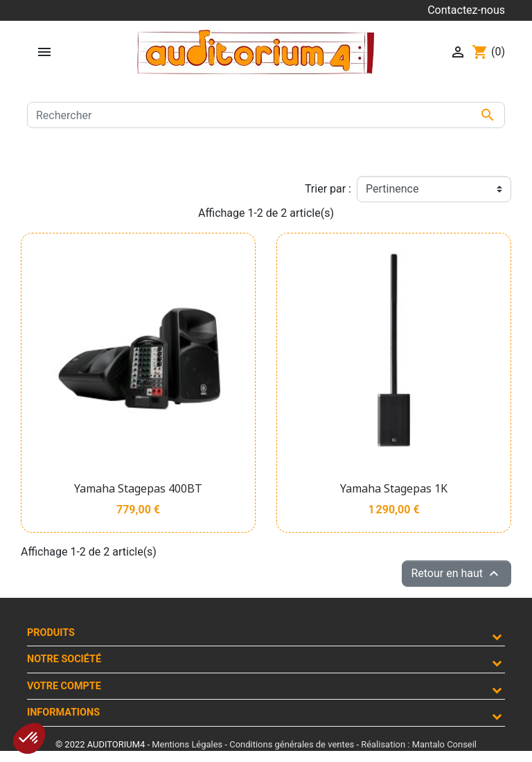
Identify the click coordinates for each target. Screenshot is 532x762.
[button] (29, 738)
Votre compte (64, 686)
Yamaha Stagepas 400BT (138, 488)
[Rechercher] (266, 115)
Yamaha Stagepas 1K (394, 488)
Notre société (64, 659)
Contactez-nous (466, 10)
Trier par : (328, 189)
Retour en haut (456, 574)
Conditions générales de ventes (292, 744)
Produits (51, 633)
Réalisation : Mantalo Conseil (419, 744)
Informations (63, 712)
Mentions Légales (187, 744)
